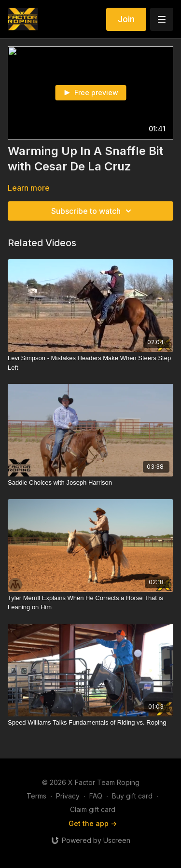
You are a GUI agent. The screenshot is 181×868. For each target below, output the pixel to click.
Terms (36, 796)
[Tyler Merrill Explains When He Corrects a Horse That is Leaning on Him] (90, 603)
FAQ (96, 796)
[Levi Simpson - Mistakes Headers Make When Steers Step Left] (90, 363)
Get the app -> (93, 823)
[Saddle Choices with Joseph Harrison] (90, 483)
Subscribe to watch (93, 211)
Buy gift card (132, 796)
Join (126, 19)
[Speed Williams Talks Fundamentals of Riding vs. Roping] (90, 723)
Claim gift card (93, 809)
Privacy (68, 796)
